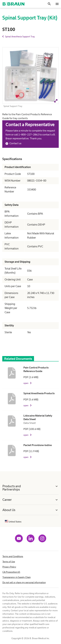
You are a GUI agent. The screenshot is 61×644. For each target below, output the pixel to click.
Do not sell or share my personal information (24, 582)
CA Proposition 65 (11, 572)
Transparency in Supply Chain (17, 577)
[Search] (49, 4)
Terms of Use (9, 562)
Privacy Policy (9, 567)
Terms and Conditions (13, 556)
